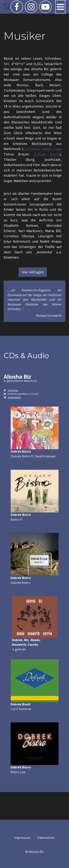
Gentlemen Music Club (42, 149)
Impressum (22, 838)
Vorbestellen (14, 397)
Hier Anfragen (33, 272)
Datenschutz (46, 838)
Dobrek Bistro (47, 154)
